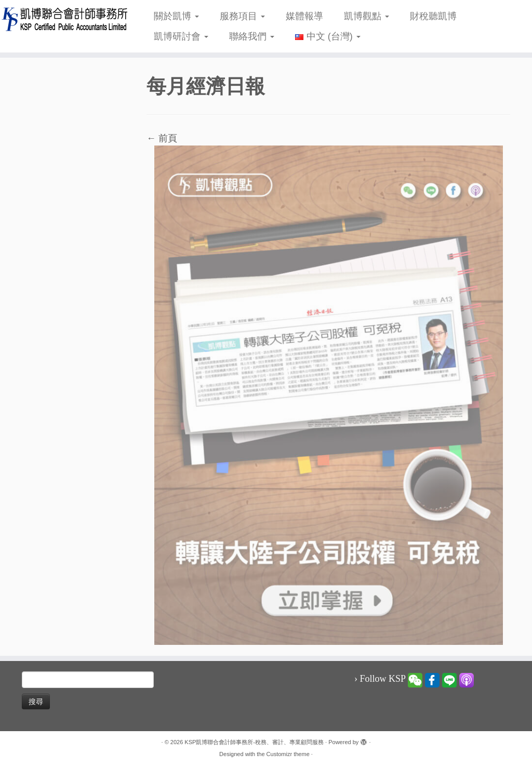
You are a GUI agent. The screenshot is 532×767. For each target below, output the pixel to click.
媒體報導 (304, 16)
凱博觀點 (367, 16)
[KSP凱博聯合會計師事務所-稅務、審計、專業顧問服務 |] (62, 19)
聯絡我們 (252, 36)
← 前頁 (162, 138)
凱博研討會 (181, 36)
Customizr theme (288, 754)
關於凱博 (176, 16)
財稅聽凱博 (433, 16)
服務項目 (242, 16)
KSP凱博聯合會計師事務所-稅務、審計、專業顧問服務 (254, 742)
